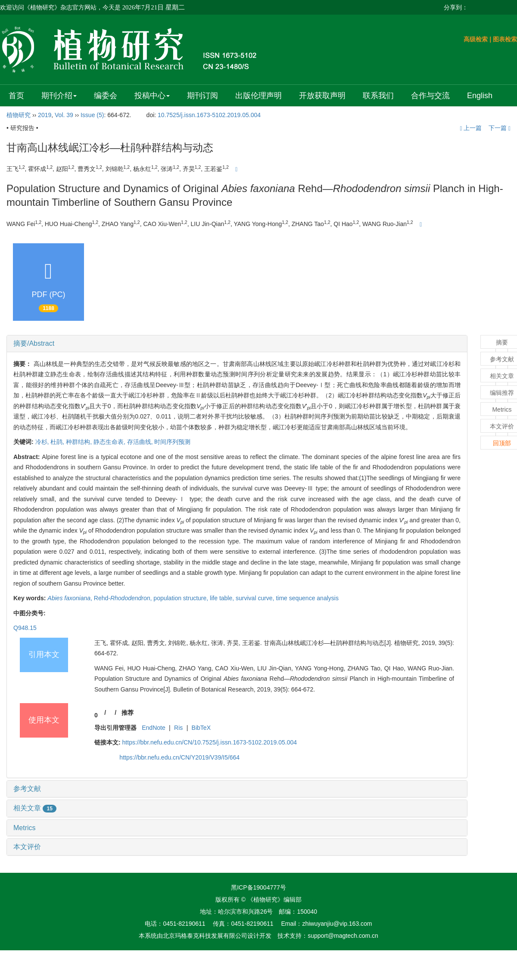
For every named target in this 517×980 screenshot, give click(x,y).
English (480, 96)
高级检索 (476, 39)
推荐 (128, 713)
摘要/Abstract (34, 343)
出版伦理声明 (258, 96)
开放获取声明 (322, 96)
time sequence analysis (307, 598)
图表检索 (505, 39)
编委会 (106, 96)
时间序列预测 (172, 442)
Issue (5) (92, 115)
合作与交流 (430, 96)
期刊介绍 (59, 96)
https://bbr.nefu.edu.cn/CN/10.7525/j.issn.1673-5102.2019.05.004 (210, 742)
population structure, (182, 598)
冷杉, (43, 442)
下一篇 (500, 128)
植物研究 (19, 115)
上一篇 (471, 128)
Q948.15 (25, 628)
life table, (223, 598)
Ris (178, 728)
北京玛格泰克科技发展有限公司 (205, 936)
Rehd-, (124, 598)
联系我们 (378, 96)
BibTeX (201, 728)
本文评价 (27, 847)
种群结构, (80, 442)
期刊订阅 (202, 96)
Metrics (25, 828)
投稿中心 (152, 96)
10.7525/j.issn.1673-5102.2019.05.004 (209, 115)
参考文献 (27, 789)
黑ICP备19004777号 (258, 887)
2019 (45, 115)
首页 (16, 96)
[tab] (237, 344)
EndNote (153, 728)
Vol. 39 (64, 115)
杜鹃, (58, 442)
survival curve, (256, 598)
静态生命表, (110, 442)
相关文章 (35, 808)
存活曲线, (141, 442)
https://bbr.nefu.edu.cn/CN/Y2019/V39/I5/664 (179, 757)
